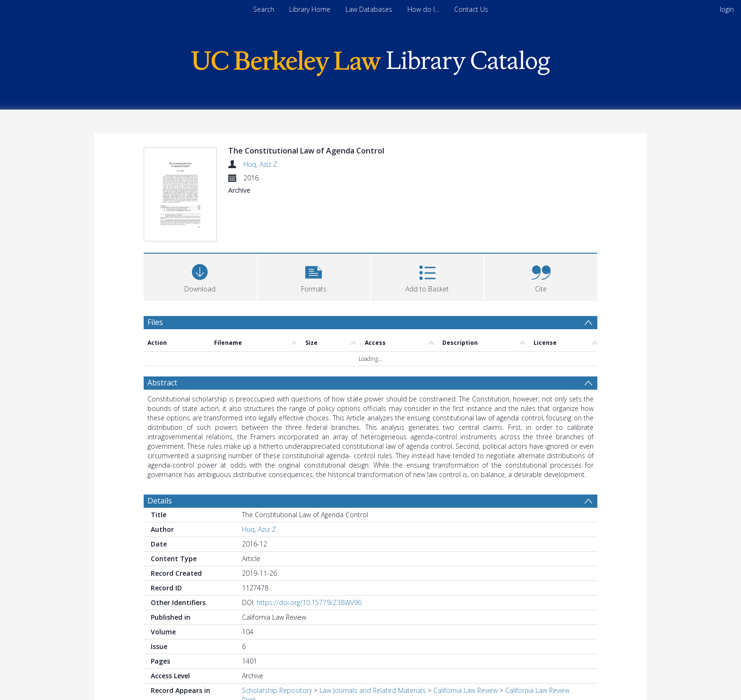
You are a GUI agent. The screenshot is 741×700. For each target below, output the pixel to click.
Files (155, 324)
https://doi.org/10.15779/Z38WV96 (309, 604)
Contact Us (471, 9)
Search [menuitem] (264, 9)
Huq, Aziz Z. (261, 164)
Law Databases (369, 9)
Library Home (310, 9)
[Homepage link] (370, 61)
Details (160, 502)
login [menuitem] (727, 9)
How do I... (423, 9)
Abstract (162, 384)
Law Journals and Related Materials (373, 692)
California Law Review (465, 692)
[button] (314, 277)
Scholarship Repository (277, 692)
